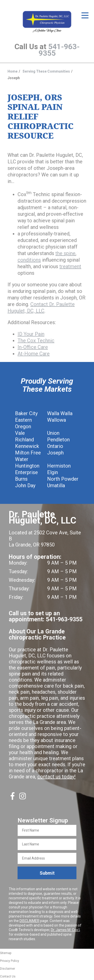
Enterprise (26, 472)
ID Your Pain (31, 334)
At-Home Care (34, 354)
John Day (25, 485)
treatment (70, 266)
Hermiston (59, 466)
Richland (24, 440)
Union (53, 433)
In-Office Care (33, 347)
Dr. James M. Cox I (65, 930)
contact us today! (56, 777)
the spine (65, 253)
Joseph (55, 453)
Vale (20, 433)
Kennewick (27, 446)
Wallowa (57, 420)
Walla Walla (60, 413)
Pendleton (58, 440)
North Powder (63, 479)
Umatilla (56, 485)
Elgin (53, 472)
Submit (47, 873)
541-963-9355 (59, 50)
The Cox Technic (36, 341)
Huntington (27, 466)
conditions (29, 260)
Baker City (26, 413)
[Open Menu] (85, 15)
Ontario (55, 446)
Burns (21, 479)
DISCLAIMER (29, 921)
